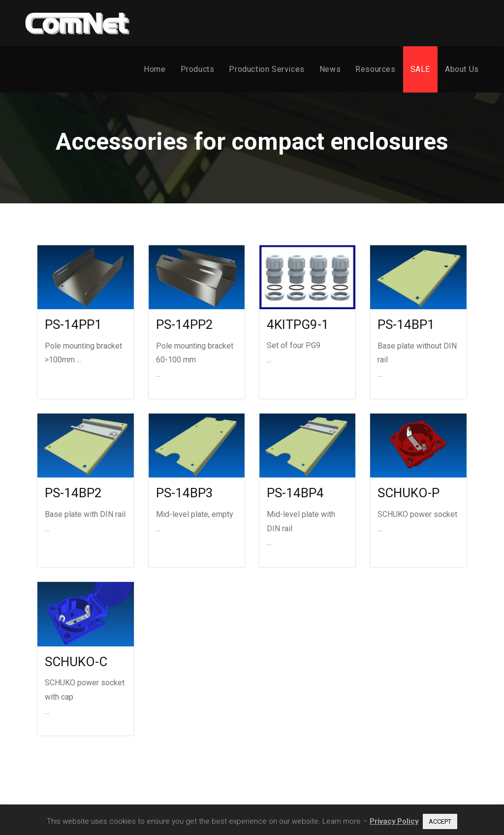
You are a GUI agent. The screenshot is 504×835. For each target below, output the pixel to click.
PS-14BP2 (73, 493)
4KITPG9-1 (298, 324)
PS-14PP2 (185, 324)
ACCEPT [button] (440, 821)
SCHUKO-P (409, 493)
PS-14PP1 (73, 324)
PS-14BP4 (295, 493)
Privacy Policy (394, 821)
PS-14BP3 (185, 493)
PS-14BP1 (406, 324)
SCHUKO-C (76, 662)
